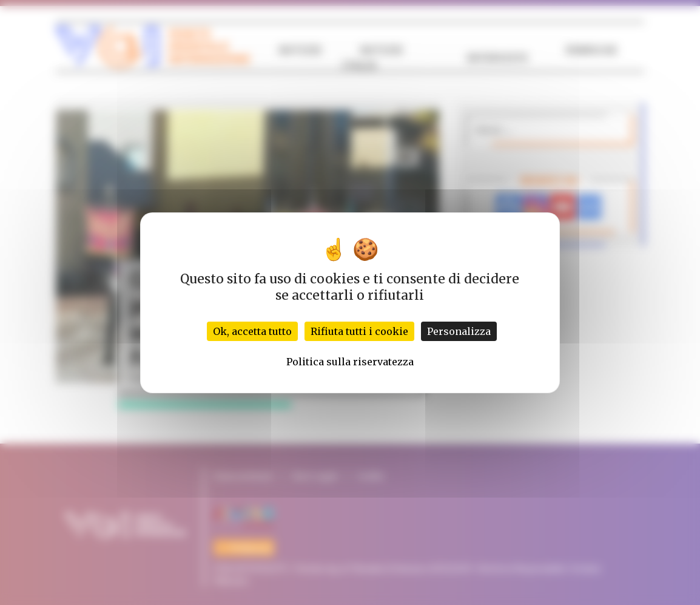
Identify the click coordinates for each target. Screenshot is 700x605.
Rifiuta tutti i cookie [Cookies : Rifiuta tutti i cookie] (359, 331)
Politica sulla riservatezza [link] (350, 362)
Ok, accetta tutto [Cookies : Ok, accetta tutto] (252, 331)
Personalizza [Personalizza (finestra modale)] (459, 331)
